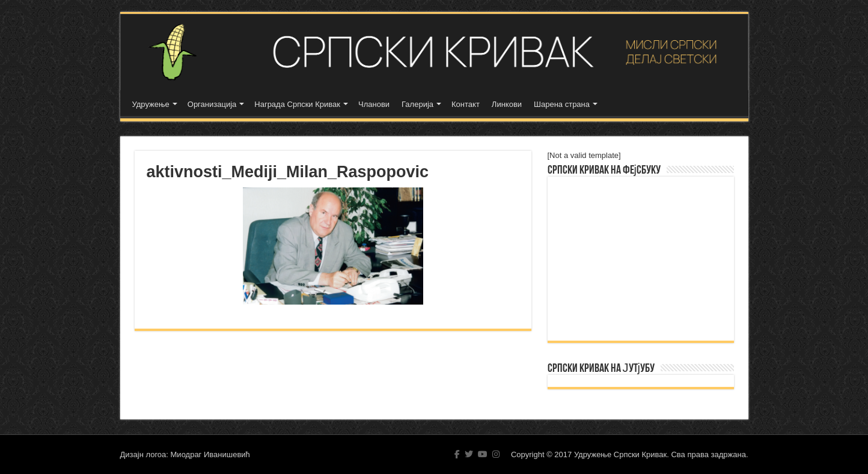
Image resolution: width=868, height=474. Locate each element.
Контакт (466, 104)
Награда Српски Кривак (297, 104)
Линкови (507, 104)
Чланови (374, 104)
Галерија (417, 104)
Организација (212, 104)
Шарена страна (562, 104)
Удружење (151, 104)
